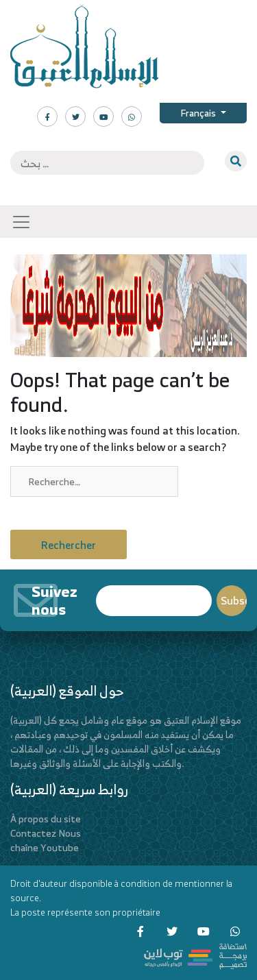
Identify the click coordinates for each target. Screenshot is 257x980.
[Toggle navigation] (21, 222)
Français (199, 113)
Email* (154, 601)
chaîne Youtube (45, 847)
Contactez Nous (46, 833)
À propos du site (46, 819)
